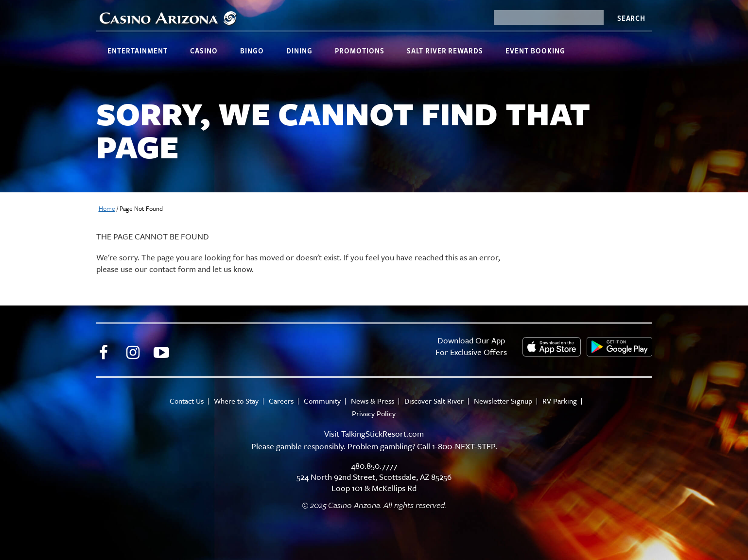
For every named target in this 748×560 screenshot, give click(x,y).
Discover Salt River (434, 401)
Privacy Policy (374, 414)
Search (631, 18)
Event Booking (535, 51)
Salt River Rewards (445, 51)
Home (107, 208)
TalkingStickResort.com (383, 433)
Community (322, 401)
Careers (281, 401)
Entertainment (138, 51)
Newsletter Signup (503, 401)
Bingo (252, 51)
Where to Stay (236, 401)
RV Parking (560, 401)
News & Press (373, 401)
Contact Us (187, 401)
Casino (204, 51)
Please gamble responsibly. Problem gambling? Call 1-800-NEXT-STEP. (374, 446)
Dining (299, 51)
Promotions (360, 51)
